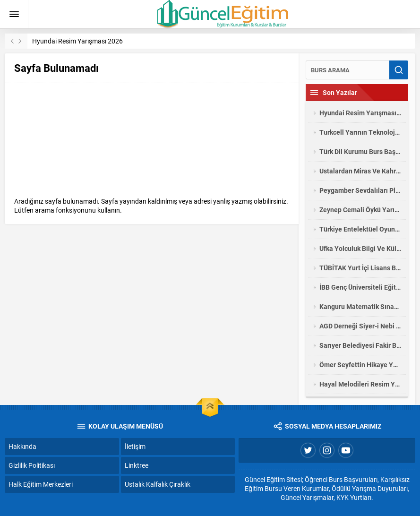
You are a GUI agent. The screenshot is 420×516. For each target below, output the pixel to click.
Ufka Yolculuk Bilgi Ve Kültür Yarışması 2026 (360, 248)
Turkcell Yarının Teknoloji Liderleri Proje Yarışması (360, 132)
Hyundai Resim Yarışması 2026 (77, 41)
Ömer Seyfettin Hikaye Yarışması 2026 (360, 365)
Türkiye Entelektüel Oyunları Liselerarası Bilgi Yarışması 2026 (360, 229)
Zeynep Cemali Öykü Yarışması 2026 (360, 210)
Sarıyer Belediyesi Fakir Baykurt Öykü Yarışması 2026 (360, 345)
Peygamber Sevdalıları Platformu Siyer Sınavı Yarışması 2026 (360, 190)
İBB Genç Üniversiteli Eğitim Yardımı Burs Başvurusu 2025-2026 (360, 287)
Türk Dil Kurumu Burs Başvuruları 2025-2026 (360, 151)
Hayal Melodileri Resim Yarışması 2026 (360, 384)
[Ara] (347, 70)
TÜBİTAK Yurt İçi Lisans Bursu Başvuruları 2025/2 (360, 268)
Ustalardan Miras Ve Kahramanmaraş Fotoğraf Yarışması (360, 171)
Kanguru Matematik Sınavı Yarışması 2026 (360, 306)
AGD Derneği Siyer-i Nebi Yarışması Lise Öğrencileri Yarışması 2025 (360, 326)
